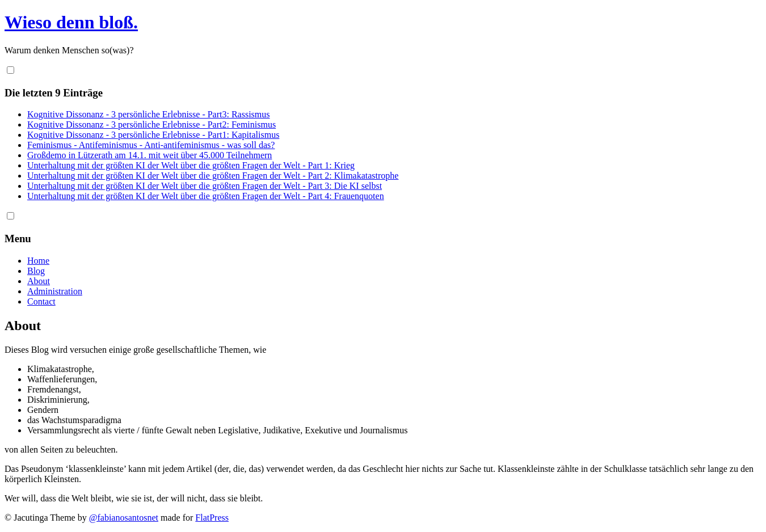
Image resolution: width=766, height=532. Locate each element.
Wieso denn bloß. (71, 22)
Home (38, 261)
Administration (55, 291)
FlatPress (212, 518)
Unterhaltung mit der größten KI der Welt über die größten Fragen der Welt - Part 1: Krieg (191, 165)
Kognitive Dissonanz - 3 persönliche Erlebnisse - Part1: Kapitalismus (153, 135)
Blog (36, 271)
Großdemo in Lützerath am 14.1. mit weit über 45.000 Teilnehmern (150, 155)
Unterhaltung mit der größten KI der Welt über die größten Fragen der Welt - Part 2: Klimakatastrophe (213, 176)
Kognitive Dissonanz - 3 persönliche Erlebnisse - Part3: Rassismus (149, 114)
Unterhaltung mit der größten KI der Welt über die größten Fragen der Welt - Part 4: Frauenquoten (206, 196)
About (39, 281)
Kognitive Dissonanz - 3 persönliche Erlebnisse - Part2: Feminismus (151, 124)
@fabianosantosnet (124, 518)
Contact (41, 301)
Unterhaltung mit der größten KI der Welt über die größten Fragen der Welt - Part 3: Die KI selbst (205, 186)
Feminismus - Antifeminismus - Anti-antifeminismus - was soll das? (151, 145)
